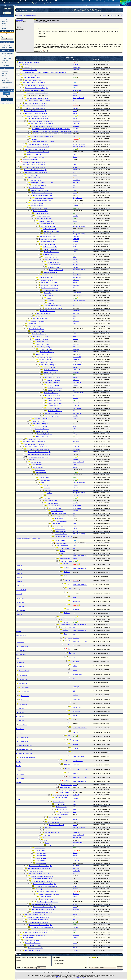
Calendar (98, 11)
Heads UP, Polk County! (47, 280)
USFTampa (76, 313)
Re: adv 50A (48, 293)
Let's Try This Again (33, 175)
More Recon (5, 63)
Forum (4, 45)
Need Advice (33, 460)
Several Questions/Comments (45, 889)
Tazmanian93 (77, 277)
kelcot (74, 920)
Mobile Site (5, 87)
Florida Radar (5, 65)
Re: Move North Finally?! (57, 825)
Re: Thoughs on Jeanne (39, 185)
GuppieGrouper (77, 198)
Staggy (75, 377)
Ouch (43, 483)
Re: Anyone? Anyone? (51, 257)
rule (74, 614)
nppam (75, 247)
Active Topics (93, 9)
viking (74, 316)
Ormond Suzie (77, 90)
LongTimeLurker (78, 761)
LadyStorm (76, 65)
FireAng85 (76, 795)
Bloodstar (76, 459)
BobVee (75, 558)
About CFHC (5, 85)
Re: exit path (20, 663)
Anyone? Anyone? (48, 254)
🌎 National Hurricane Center (7, 100)
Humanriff (19, 20)
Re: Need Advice (36, 462)
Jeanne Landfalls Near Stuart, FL (29, 62)
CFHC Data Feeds (7, 83)
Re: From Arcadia (59, 526)
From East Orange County (61, 795)
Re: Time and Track (51, 501)
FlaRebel (75, 950)
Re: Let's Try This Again (35, 178)
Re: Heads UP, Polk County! (50, 283)
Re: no (46, 840)
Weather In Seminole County (39, 190)
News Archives (6, 26)
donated (58, 977)
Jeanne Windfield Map (29, 75)
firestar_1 (76, 695)
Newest (8, 45)
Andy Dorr (76, 124)
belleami (75, 129)
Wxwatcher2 (76, 180)
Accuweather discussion (30, 70)
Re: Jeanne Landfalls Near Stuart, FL (34, 83)
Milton (85, 5)
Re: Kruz (63, 551)
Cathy (74, 526)
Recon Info (5, 60)
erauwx (75, 367)
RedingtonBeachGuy (79, 98)
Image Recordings (7, 56)
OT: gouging (52, 301)
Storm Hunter (77, 275)
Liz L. (74, 100)
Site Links (4, 73)
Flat (120, 15)
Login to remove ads (7, 103)
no (43, 838)
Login (4, 5)
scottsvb (75, 85)
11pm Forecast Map (37, 206)
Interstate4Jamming (79, 534)
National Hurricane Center (80, 978)
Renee (75, 716)
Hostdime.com (78, 974)
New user (73, 11)
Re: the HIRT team (46, 897)
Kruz (74, 548)
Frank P (75, 154)
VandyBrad (76, 372)
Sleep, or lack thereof (57, 511)
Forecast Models (6, 58)
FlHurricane (7, 8)
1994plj (75, 886)
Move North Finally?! (54, 822)
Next (115, 15)
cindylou (75, 182)
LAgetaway (76, 935)
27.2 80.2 (39, 316)
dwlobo (75, 666)
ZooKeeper (76, 131)
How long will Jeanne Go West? (35, 90)
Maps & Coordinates (7, 53)
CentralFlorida (77, 67)
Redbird (75, 426)
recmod (75, 175)
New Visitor (13, 5)
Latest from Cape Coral (52, 833)
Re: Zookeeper (25, 692)
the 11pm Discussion (29, 938)
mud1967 (76, 249)
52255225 (76, 236)
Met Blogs (5, 24)
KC (74, 577)
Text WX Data (5, 80)
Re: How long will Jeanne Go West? (37, 93)
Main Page (5, 19)
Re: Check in (28, 67)
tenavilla (75, 206)
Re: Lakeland (20, 598)
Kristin (75, 165)
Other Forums (78, 9)
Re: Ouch (45, 485)
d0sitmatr (75, 265)
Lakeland (35, 139)
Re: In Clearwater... (62, 521)
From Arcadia (56, 524)
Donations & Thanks (7, 47)
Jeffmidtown (76, 170)
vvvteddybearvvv (78, 838)
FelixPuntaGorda (78, 393)
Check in (25, 65)
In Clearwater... (59, 519)
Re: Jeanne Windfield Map (32, 78)
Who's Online (82, 11)
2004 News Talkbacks (30, 15)
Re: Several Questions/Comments (48, 892)
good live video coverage (50, 275)
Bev (74, 513)
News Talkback (20, 15)
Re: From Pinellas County (24, 745)
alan (74, 185)
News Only (5, 21)
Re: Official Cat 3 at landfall (36, 157)
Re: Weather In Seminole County (42, 193)
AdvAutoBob (76, 359)
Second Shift (77, 370)
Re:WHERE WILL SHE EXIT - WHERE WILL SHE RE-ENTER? (51, 129)
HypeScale (4, 37)
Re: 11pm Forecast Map (39, 208)
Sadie (74, 516)
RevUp (75, 157)
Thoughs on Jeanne (35, 180)
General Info (5, 71)
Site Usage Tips (6, 78)
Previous (104, 15)
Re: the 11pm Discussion (32, 940)
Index (110, 15)
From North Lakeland (61, 534)
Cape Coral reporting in (36, 871)
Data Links (5, 76)
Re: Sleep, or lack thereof (60, 513)
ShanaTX (76, 108)
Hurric (75, 597)
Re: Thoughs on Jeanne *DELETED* (42, 183)
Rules (92, 11)
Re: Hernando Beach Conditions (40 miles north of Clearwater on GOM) (44, 72)
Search (4, 28)
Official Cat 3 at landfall (34, 154)
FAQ (88, 11)
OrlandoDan (76, 121)
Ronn (74, 136)
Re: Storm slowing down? (30, 160)
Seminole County (24, 671)
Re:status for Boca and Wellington (44, 142)
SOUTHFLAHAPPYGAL (80, 556)
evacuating (68, 638)
